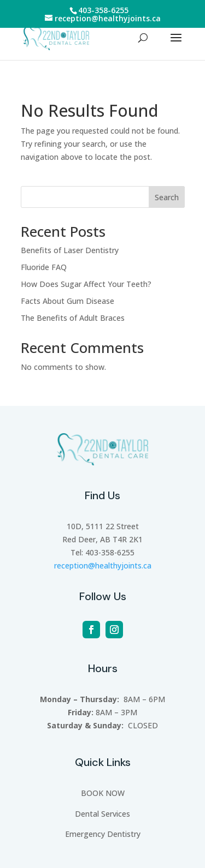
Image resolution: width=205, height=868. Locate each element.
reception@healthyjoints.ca (103, 565)
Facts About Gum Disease (68, 301)
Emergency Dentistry (103, 834)
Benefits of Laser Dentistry (70, 250)
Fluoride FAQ (44, 267)
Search (167, 197)
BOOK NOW (103, 793)
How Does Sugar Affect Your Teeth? (86, 284)
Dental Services (102, 814)
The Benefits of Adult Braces (73, 318)
